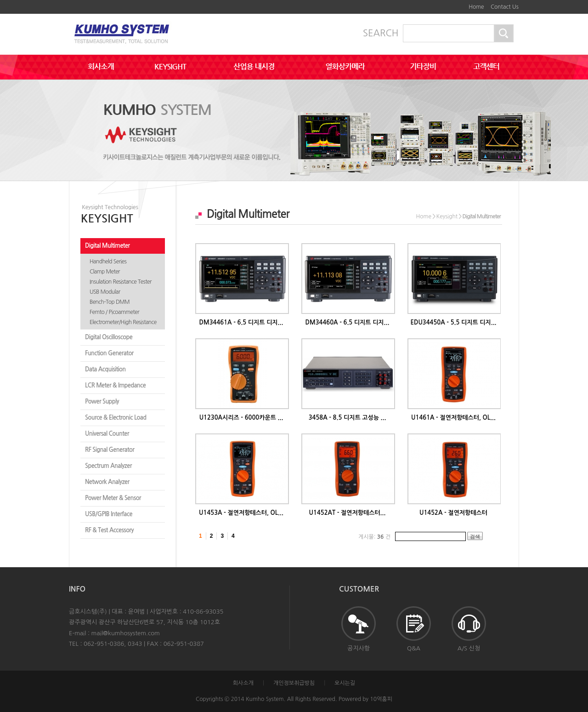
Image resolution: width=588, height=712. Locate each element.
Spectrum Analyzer (108, 466)
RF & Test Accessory (109, 530)
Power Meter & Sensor (113, 498)
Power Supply (102, 402)
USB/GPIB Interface (109, 514)
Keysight (447, 216)
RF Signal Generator (110, 450)
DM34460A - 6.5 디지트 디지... (348, 322)
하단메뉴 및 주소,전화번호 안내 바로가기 (459, 4)
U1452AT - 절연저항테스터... (348, 513)
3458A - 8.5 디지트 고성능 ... (348, 418)
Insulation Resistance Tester (121, 282)
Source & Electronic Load (116, 418)
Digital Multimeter (107, 246)
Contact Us (505, 7)
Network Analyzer (107, 482)
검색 (475, 536)
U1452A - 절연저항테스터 (453, 513)
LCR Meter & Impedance (115, 385)
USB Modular (105, 292)
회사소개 (243, 683)
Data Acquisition (105, 369)
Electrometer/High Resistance (123, 322)
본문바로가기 (452, 4)
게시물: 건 (374, 537)
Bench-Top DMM (110, 302)
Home (476, 7)
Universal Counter (107, 434)
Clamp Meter (105, 272)
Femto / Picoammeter (114, 312)
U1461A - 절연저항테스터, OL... (453, 418)
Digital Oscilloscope (109, 337)
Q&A (414, 629)
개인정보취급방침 (294, 683)
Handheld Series (108, 262)
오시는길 (345, 683)
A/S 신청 (469, 629)
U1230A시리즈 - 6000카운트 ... (241, 418)
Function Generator (109, 353)
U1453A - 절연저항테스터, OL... (241, 513)
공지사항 (359, 629)
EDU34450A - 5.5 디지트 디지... (453, 322)
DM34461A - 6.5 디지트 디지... (241, 322)
